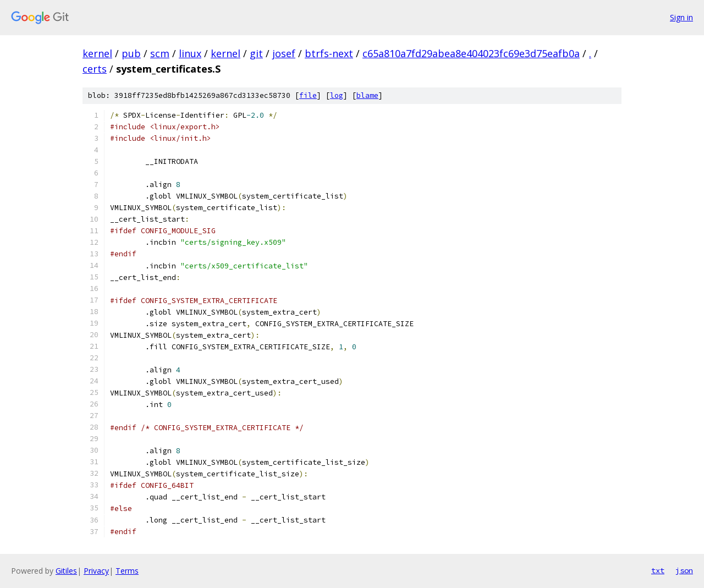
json (684, 570)
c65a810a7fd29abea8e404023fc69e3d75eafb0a (471, 53)
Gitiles (66, 571)
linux (190, 53)
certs (95, 69)
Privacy (96, 571)
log (337, 95)
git (256, 53)
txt (658, 570)
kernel (97, 53)
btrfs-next (329, 53)
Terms (127, 571)
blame (367, 95)
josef (284, 53)
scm (160, 53)
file (308, 95)
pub (131, 53)
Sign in (681, 17)
